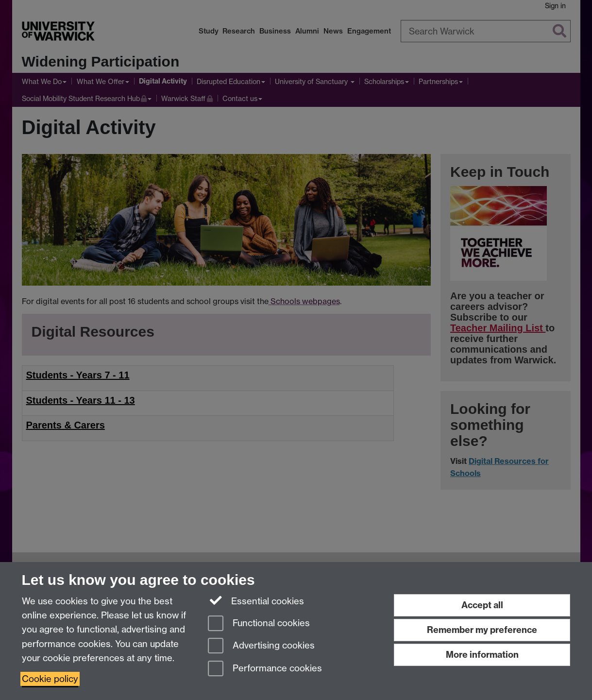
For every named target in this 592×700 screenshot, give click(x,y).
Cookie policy (50, 679)
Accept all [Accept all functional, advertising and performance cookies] (482, 605)
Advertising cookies (261, 646)
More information (482, 655)
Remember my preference (482, 630)
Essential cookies (256, 600)
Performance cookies (265, 669)
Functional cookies (259, 624)
